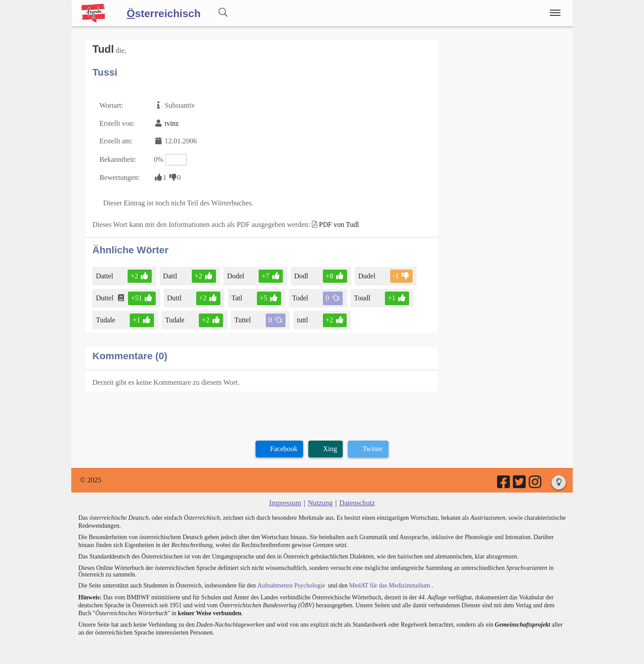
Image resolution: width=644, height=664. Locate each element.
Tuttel (242, 316)
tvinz (171, 122)
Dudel (365, 273)
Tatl (236, 295)
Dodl (300, 273)
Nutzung (320, 499)
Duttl (174, 295)
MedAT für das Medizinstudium (387, 581)
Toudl (360, 295)
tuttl (301, 316)
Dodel (235, 273)
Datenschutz (357, 499)
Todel (299, 295)
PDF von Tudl (335, 222)
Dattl (170, 273)
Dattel (105, 273)
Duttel (105, 295)
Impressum (286, 499)
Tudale (106, 316)
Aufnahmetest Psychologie (290, 581)
